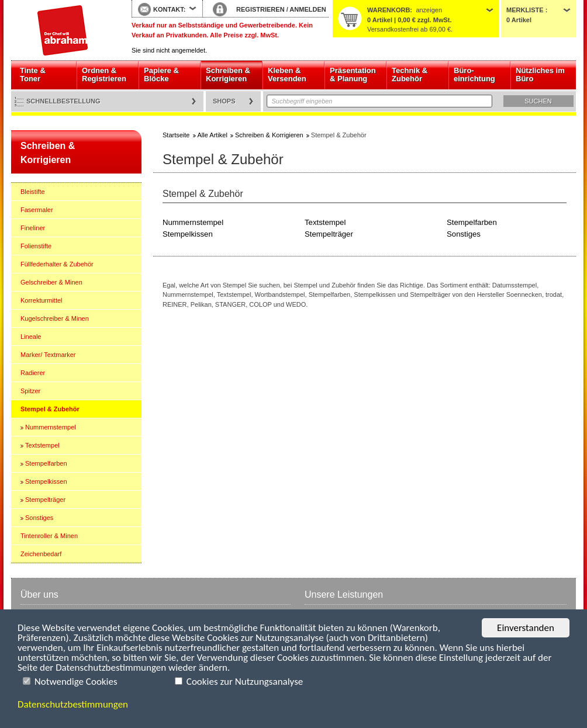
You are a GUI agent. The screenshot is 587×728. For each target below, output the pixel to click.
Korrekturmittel (42, 300)
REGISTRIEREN (260, 9)
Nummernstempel (51, 427)
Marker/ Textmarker (48, 355)
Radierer (33, 373)
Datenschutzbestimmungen (73, 704)
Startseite (63, 30)
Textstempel (42, 445)
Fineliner (33, 228)
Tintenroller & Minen (49, 536)
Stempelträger (45, 500)
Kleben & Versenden (287, 74)
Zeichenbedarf (41, 554)
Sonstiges (39, 518)
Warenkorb (389, 10)
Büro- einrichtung (474, 74)
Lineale (31, 337)
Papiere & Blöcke (161, 74)
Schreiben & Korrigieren (228, 74)
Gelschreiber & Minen (51, 282)
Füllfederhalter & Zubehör (57, 264)
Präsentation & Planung (353, 74)
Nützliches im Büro (540, 74)
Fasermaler (37, 210)
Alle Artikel (213, 135)
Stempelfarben (46, 463)
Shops (224, 101)
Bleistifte (33, 192)
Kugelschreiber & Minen (55, 318)
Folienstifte (36, 246)
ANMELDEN (308, 9)
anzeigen (429, 10)
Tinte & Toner (33, 74)
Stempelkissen (46, 481)
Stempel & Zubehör (50, 409)
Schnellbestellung (63, 101)
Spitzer (30, 391)
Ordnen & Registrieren (104, 74)
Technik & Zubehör (410, 74)
